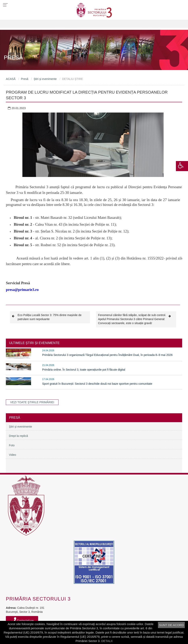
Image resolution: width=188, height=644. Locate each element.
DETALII (107, 641)
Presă (25, 79)
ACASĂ (11, 79)
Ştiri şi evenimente (45, 79)
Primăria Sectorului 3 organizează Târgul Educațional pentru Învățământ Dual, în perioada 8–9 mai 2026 (107, 355)
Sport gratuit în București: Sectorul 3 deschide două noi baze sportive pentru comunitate (97, 384)
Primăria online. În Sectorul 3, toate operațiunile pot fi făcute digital (84, 370)
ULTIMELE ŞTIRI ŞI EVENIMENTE (34, 343)
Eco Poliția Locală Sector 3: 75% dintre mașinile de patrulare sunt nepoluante (47, 317)
